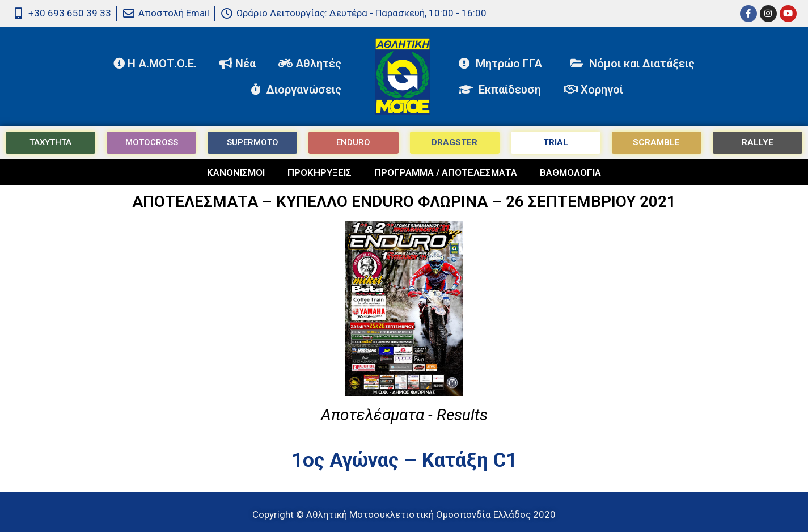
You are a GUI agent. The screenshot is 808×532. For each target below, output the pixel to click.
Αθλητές (313, 64)
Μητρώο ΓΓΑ (503, 64)
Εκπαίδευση (500, 90)
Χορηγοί (593, 90)
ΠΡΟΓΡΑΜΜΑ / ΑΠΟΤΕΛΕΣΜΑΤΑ (446, 172)
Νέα (238, 64)
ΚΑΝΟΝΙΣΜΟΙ (236, 172)
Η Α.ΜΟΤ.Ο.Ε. (155, 64)
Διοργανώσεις (299, 90)
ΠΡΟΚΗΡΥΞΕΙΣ (320, 172)
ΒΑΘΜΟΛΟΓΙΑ (570, 172)
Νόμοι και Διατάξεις (633, 64)
